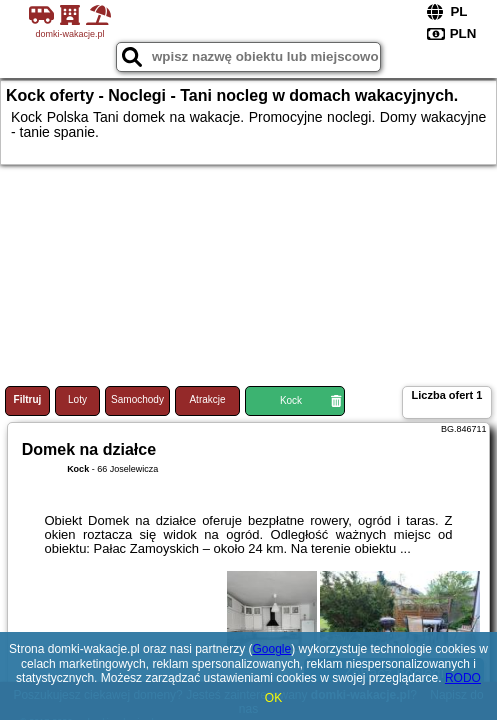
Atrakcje (207, 399)
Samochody (137, 399)
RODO (463, 678)
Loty (77, 399)
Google (271, 649)
